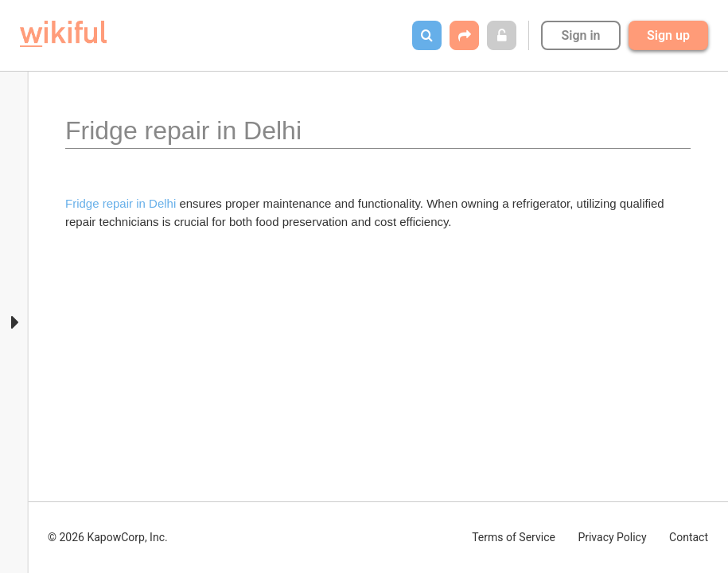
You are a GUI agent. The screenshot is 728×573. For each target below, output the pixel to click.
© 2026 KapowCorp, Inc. (108, 537)
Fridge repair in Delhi (121, 203)
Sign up (668, 35)
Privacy (612, 537)
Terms (514, 537)
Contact (689, 537)
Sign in (580, 35)
